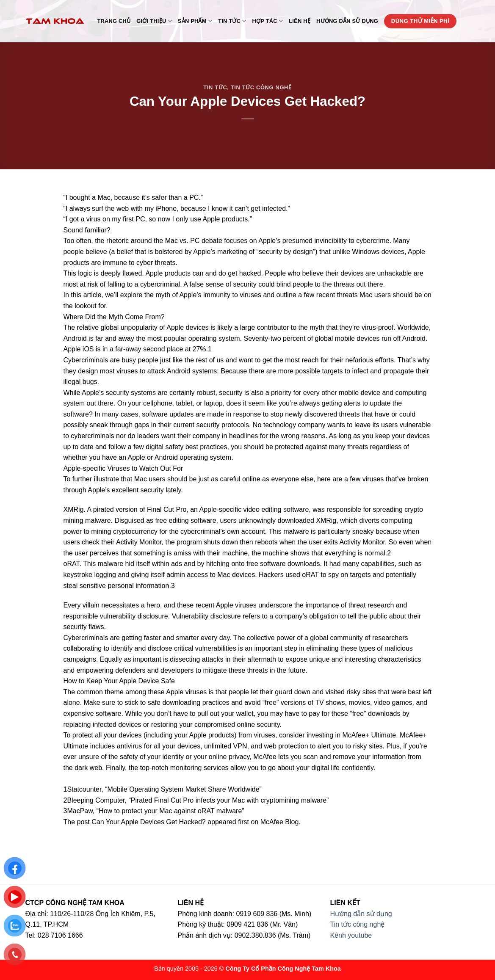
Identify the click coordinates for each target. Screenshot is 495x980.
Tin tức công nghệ (261, 87)
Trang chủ (114, 21)
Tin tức (232, 21)
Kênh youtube (351, 935)
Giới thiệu (154, 21)
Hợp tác (268, 21)
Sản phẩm (195, 21)
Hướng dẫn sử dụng (347, 21)
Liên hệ (300, 21)
